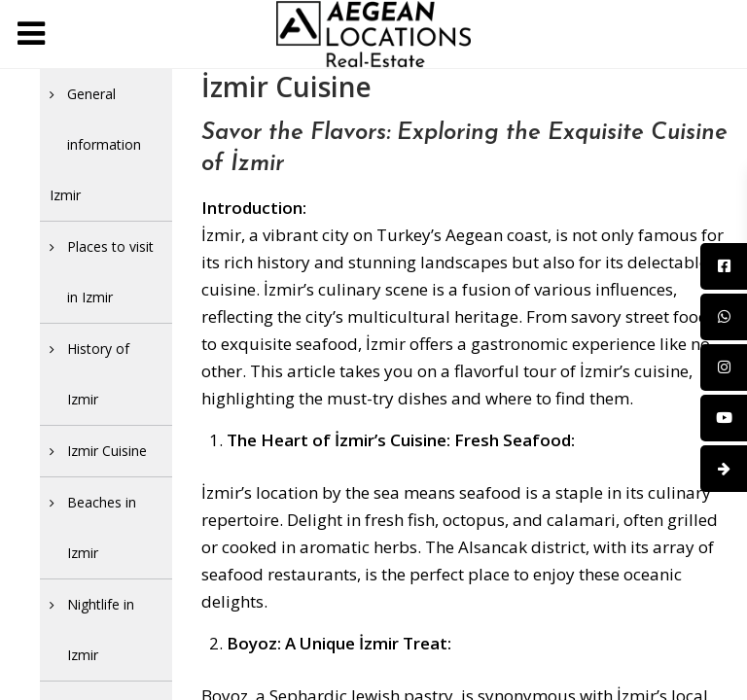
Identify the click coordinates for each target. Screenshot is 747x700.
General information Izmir (95, 144)
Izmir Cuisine (107, 451)
